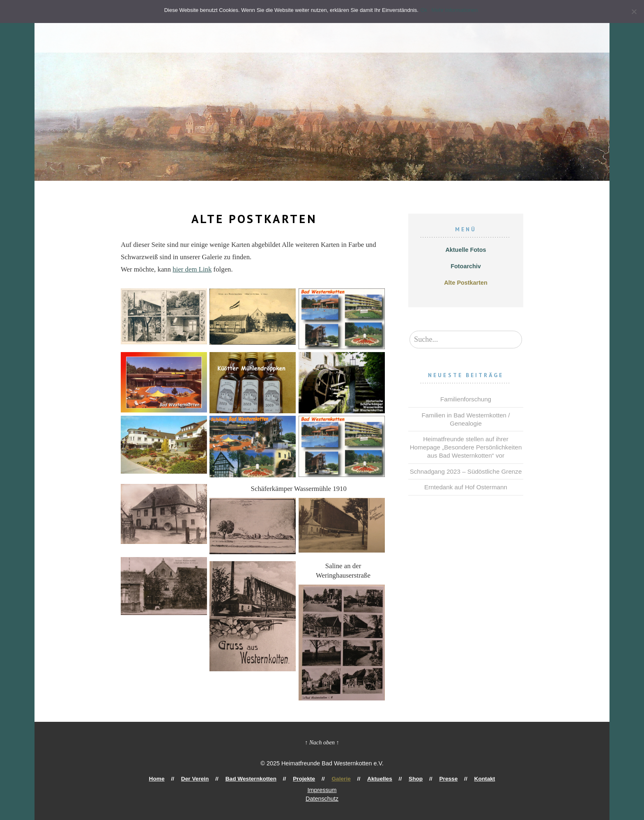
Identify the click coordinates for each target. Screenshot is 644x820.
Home (183, 779)
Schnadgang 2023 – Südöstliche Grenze (466, 471)
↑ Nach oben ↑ (322, 742)
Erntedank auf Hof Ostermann (466, 487)
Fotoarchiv (466, 266)
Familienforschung (466, 399)
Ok (426, 10)
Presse (429, 779)
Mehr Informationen (457, 10)
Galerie (340, 779)
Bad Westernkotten (264, 779)
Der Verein (215, 779)
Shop (402, 779)
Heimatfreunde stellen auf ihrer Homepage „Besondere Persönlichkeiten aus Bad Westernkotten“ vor (466, 447)
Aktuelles (373, 779)
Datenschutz (322, 799)
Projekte (310, 779)
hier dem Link (192, 269)
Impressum (322, 790)
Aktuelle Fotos (466, 250)
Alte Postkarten (466, 283)
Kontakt (459, 779)
